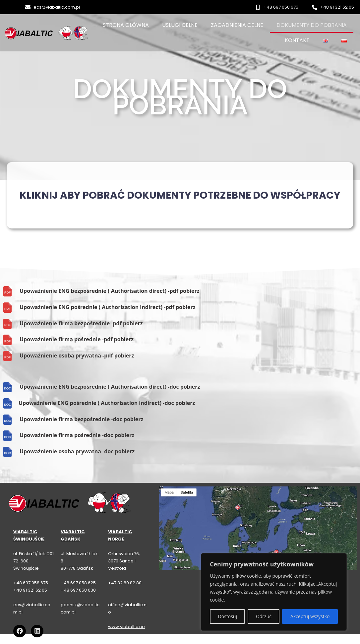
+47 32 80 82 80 (125, 583)
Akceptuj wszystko (310, 616)
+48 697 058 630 (78, 590)
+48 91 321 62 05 (30, 590)
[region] (274, 592)
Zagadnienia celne (237, 25)
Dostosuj (227, 616)
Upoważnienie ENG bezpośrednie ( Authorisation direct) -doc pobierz (110, 387)
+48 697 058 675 (31, 583)
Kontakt (297, 40)
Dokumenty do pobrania (312, 25)
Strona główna (126, 25)
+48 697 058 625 (78, 583)
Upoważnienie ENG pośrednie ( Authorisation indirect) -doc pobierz (107, 403)
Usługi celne (180, 25)
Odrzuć (264, 616)
